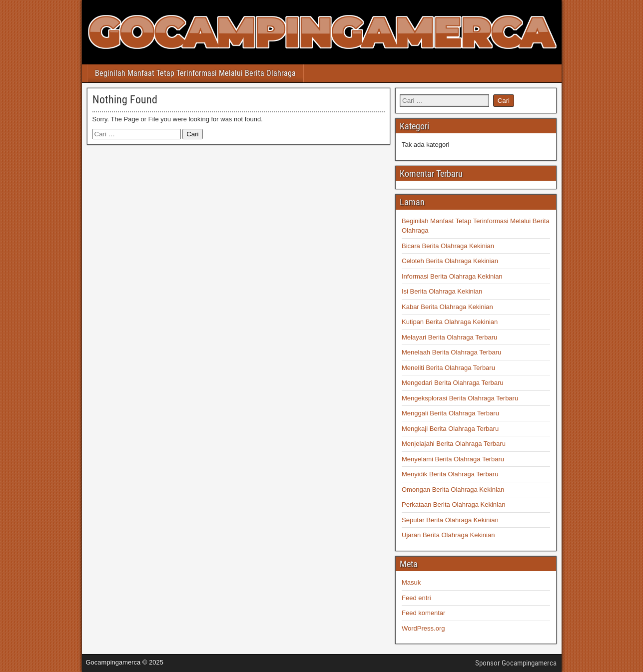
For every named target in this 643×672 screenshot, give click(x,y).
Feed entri (416, 598)
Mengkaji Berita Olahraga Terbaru (450, 429)
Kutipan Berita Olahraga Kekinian (450, 322)
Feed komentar (423, 613)
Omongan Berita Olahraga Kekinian (453, 490)
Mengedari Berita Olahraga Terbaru (453, 383)
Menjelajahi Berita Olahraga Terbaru (454, 444)
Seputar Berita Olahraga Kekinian (450, 520)
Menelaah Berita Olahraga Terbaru (451, 352)
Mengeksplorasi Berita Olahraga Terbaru (460, 398)
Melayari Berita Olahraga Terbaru (449, 337)
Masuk (411, 582)
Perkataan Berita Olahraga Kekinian (453, 504)
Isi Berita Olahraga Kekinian (442, 291)
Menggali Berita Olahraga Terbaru (450, 413)
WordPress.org (423, 628)
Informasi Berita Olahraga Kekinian (452, 276)
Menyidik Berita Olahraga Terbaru (450, 474)
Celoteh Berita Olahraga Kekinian (450, 261)
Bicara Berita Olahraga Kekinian (448, 246)
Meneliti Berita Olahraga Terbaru (448, 368)
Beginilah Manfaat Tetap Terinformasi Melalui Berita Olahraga (195, 73)
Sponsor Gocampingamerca (516, 663)
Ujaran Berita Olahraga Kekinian (448, 535)
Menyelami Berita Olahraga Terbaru (453, 459)
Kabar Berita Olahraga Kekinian (447, 307)
